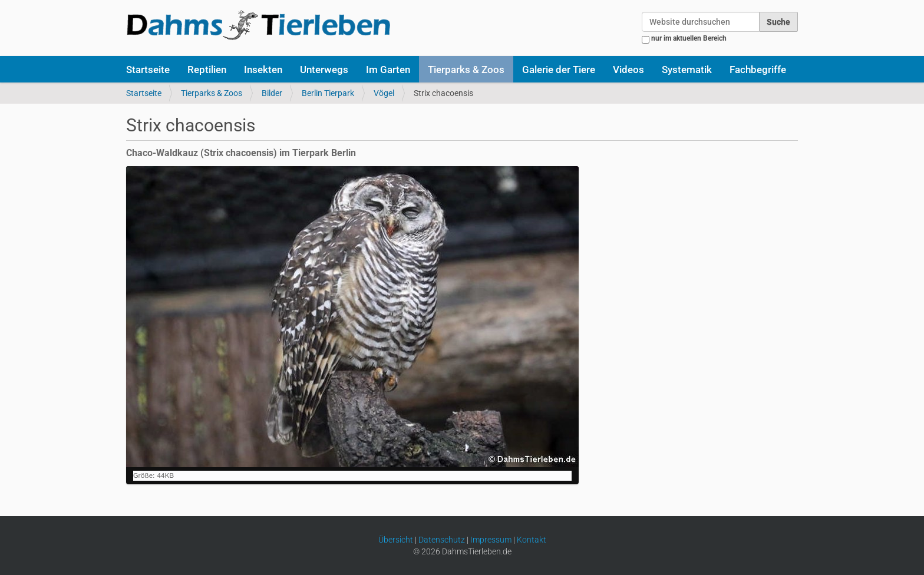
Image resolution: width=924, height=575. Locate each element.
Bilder (272, 93)
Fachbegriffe (758, 70)
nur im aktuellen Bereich (689, 38)
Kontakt (532, 540)
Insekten (263, 70)
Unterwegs (324, 70)
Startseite (148, 70)
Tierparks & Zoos (466, 70)
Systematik (687, 70)
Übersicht (396, 540)
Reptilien (207, 70)
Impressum (491, 540)
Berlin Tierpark (328, 93)
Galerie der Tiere (559, 70)
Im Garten (388, 70)
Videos (628, 70)
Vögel (384, 93)
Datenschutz (442, 540)
